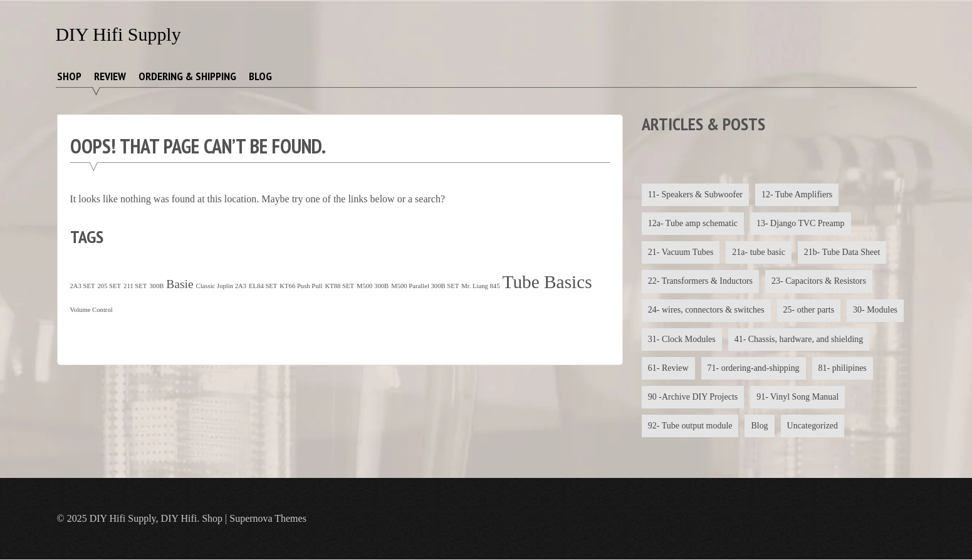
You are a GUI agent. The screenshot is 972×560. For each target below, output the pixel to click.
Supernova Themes (268, 519)
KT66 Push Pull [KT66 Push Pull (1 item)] (301, 286)
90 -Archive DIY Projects (693, 397)
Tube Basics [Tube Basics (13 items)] (547, 282)
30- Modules (876, 310)
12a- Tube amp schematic (693, 223)
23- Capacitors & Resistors (819, 282)
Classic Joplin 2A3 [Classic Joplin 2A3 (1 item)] (222, 286)
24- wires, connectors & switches (706, 310)
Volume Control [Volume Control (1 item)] (91, 310)
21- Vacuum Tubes (681, 252)
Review (110, 76)
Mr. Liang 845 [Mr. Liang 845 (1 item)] (480, 286)
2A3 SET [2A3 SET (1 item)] (83, 286)
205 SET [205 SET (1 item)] (109, 286)
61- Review (668, 368)
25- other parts (809, 310)
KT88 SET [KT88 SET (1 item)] (339, 286)
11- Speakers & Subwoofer (696, 194)
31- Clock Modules (682, 339)
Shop (69, 76)
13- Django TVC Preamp (801, 223)
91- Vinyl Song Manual (798, 397)
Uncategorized (813, 426)
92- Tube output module (690, 426)
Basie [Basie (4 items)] (180, 284)
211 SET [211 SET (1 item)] (135, 286)
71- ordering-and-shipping (754, 368)
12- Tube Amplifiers (797, 194)
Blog (260, 76)
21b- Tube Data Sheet (842, 252)
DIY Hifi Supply (119, 34)
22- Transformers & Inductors (701, 282)
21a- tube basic (759, 252)
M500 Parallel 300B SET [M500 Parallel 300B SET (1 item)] (425, 286)
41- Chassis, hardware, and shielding (799, 339)
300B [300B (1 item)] (156, 286)
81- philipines (843, 368)
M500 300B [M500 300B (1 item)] (373, 286)
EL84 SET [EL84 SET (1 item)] (263, 286)
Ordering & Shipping (187, 76)
